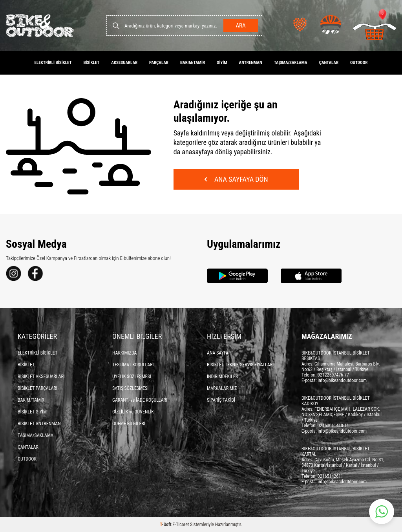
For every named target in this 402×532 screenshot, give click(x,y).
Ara (240, 26)
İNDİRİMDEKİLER (222, 377)
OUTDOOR (359, 63)
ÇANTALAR (329, 63)
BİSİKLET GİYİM (32, 412)
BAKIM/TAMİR (193, 63)
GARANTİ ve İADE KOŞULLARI (140, 400)
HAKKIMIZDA (125, 353)
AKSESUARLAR (124, 63)
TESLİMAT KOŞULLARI (133, 365)
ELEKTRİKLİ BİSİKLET (53, 63)
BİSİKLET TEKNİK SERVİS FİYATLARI (240, 365)
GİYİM (222, 63)
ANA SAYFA (218, 353)
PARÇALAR (159, 63)
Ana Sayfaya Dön (236, 179)
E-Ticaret (181, 525)
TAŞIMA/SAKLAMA (291, 63)
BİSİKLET (91, 63)
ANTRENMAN (251, 63)
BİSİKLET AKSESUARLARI (41, 377)
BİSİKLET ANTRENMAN (39, 424)
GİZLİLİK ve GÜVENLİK (133, 412)
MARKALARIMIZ (222, 388)
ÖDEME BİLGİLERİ (129, 424)
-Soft (166, 525)
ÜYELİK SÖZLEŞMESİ (132, 377)
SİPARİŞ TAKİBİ (221, 400)
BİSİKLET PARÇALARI (37, 388)
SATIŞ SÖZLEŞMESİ (130, 388)
